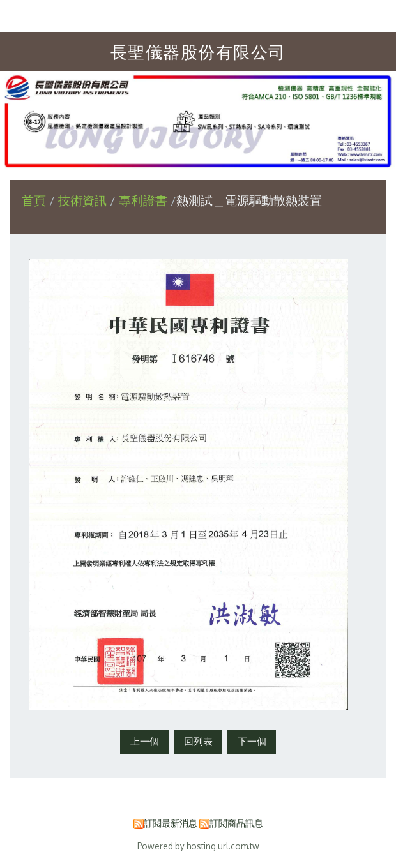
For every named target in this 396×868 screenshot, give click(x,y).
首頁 (34, 200)
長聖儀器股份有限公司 (198, 51)
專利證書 (143, 200)
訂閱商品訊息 (236, 823)
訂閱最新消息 (171, 823)
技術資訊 (84, 200)
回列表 (198, 741)
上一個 (145, 741)
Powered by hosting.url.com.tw (198, 846)
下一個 (252, 741)
